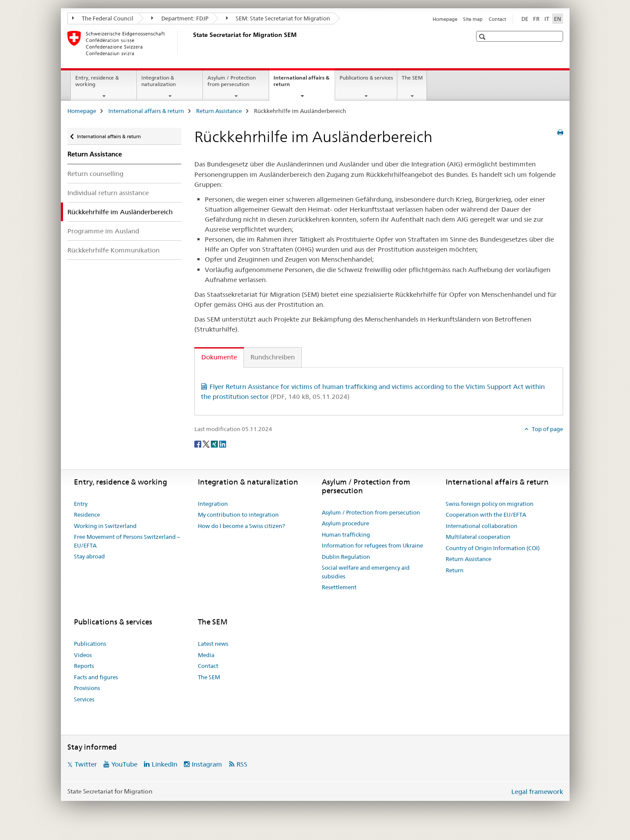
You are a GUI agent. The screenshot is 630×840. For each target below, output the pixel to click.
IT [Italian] (547, 19)
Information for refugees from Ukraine (372, 545)
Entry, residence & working (97, 81)
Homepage (445, 19)
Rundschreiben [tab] (273, 357)
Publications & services (366, 78)
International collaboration (482, 526)
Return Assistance (219, 111)
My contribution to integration (238, 515)
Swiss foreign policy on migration (490, 504)
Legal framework (537, 792)
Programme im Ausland (103, 231)
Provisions (87, 688)
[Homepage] (191, 43)
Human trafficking (346, 535)
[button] (483, 37)
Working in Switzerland (105, 526)
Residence (87, 515)
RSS (242, 764)
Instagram (207, 764)
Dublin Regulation (346, 557)
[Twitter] (207, 444)
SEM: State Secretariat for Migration (278, 18)
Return (455, 570)
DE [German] (525, 19)
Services (84, 699)
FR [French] (536, 19)
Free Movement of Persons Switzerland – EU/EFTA (127, 541)
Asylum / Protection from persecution (232, 81)
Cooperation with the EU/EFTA (486, 515)
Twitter (86, 764)
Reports (84, 666)
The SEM (412, 78)
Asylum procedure (345, 523)
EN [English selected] (558, 19)
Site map (473, 19)
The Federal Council (103, 18)
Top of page (547, 429)
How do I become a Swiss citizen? (241, 526)
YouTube (124, 764)
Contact (497, 19)
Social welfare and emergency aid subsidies (366, 572)
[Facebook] (198, 444)
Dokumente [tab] (219, 357)
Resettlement (339, 587)
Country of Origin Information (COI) (493, 548)
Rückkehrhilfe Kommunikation (113, 250)
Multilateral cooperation (478, 537)
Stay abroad (89, 556)
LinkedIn (165, 764)
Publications (90, 644)
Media (206, 655)
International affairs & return (302, 84)
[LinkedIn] (223, 444)
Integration (213, 504)
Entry (81, 504)
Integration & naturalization (158, 81)
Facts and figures (96, 677)
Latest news (213, 644)
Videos (83, 655)
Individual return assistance (108, 193)
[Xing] (215, 444)
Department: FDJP (180, 18)
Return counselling (95, 174)
